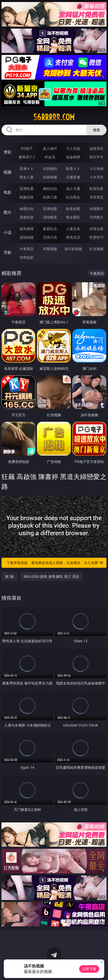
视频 (8, 172)
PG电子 (27, 148)
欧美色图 (73, 209)
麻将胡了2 (27, 157)
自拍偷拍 (50, 168)
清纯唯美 (50, 217)
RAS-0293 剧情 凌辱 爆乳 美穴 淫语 (51, 576)
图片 (8, 212)
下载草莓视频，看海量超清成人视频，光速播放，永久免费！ (55, 563)
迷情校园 (27, 237)
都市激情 (27, 229)
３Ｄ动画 (96, 168)
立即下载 (89, 969)
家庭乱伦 (50, 229)
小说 (8, 232)
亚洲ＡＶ (27, 168)
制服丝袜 (27, 197)
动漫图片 (96, 209)
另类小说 (50, 237)
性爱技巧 (96, 237)
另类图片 (96, 217)
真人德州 (50, 148)
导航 (8, 252)
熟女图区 (73, 217)
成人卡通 (73, 189)
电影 (8, 192)
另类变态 (96, 197)
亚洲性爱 (27, 189)
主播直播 (73, 177)
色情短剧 (27, 257)
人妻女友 (73, 229)
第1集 (10, 576)
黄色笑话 (73, 237)
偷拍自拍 (50, 189)
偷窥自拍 (27, 209)
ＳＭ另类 (96, 177)
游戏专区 (96, 148)
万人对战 (73, 148)
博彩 (8, 152)
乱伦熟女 (73, 197)
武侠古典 (96, 229)
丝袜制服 (50, 177)
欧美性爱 (96, 189)
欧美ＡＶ (73, 168)
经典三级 (50, 197)
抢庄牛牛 (96, 157)
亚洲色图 (50, 209)
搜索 (96, 130)
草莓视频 (50, 249)
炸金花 (50, 157)
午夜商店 (27, 249)
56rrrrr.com (54, 117)
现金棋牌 (73, 157)
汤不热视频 (73, 249)
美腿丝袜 (27, 217)
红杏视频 (96, 249)
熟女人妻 (27, 177)
